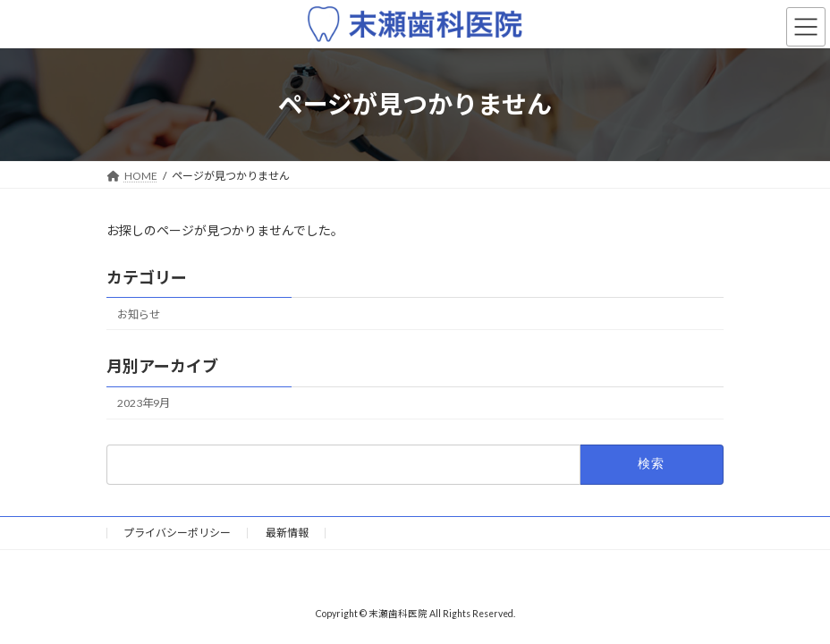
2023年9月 (144, 403)
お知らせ (139, 314)
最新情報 (287, 533)
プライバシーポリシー (177, 533)
